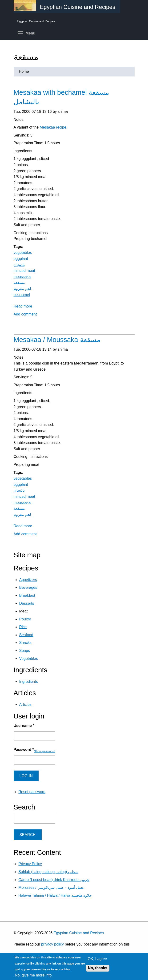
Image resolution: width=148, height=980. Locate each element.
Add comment (25, 314)
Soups (25, 651)
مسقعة (19, 283)
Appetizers (28, 580)
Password (24, 750)
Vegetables (29, 659)
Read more (23, 306)
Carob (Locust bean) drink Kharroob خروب (54, 880)
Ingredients (29, 682)
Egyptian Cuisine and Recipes (79, 933)
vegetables (23, 253)
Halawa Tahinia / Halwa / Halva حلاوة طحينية (55, 895)
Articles (25, 705)
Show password (44, 751)
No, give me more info (33, 975)
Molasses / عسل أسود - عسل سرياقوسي (51, 887)
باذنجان (19, 265)
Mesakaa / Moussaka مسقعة (57, 340)
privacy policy (52, 944)
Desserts (27, 603)
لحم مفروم (22, 289)
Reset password (32, 792)
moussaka (22, 277)
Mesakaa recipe (53, 127)
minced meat (24, 271)
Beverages (28, 587)
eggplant (21, 259)
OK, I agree (97, 959)
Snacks (25, 643)
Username (24, 726)
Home (24, 71)
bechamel (22, 295)
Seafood (26, 635)
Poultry (25, 619)
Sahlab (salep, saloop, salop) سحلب (48, 872)
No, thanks (98, 968)
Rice (23, 627)
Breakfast (27, 595)
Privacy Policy (30, 864)
